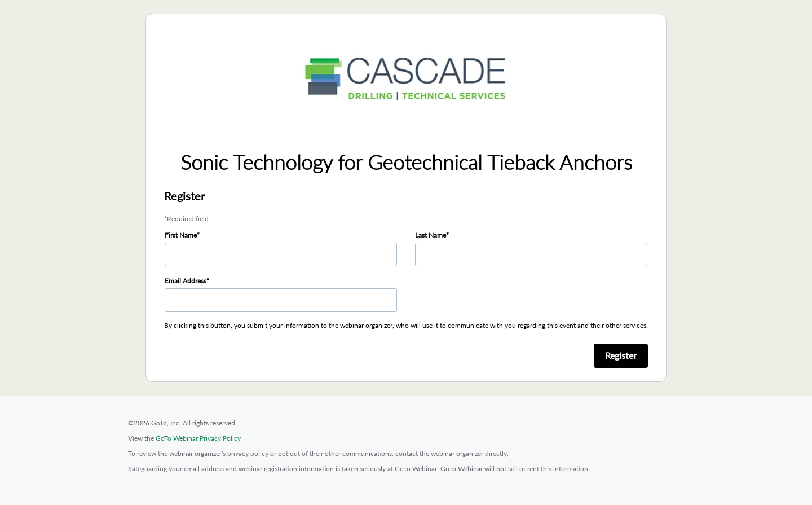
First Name (181, 235)
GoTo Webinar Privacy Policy (198, 438)
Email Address (186, 281)
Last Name (431, 235)
